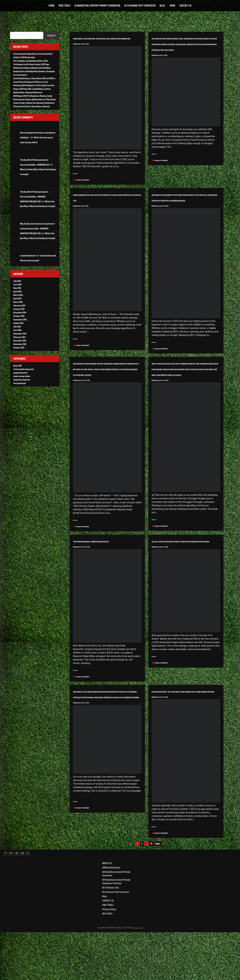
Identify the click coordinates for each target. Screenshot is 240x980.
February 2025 (19, 305)
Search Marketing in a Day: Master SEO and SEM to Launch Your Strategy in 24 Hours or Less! (106, 206)
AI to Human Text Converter (140, 5)
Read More (77, 179)
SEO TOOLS (107, 961)
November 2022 (20, 344)
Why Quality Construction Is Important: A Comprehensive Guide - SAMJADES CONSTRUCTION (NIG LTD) (37, 228)
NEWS (172, 5)
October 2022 (19, 348)
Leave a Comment (83, 186)
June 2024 (17, 330)
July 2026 (17, 281)
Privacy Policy (109, 956)
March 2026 (18, 295)
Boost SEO (18, 366)
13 (151, 891)
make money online (22, 376)
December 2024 (20, 312)
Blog (162, 5)
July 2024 (17, 326)
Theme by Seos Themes (138, 975)
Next (158, 891)
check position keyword (23, 369)
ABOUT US (107, 910)
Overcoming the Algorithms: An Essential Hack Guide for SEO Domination (106, 41)
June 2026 (17, 284)
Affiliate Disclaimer (111, 915)
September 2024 (20, 319)
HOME (51, 5)
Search (51, 35)
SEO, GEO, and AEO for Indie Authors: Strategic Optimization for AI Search (181, 579)
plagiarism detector (22, 380)
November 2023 (20, 333)
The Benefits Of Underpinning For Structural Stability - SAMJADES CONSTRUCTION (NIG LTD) (34, 197)
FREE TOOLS (64, 5)
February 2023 (19, 337)
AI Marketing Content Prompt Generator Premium (116, 929)
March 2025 (18, 302)
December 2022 (20, 341)
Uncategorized (20, 383)
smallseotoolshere (28, 255)
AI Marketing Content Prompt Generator (97, 5)
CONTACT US (185, 5)
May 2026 (17, 288)
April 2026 (17, 291)
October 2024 (19, 316)
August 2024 (18, 323)
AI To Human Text (110, 935)
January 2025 (19, 309)
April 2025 (17, 298)
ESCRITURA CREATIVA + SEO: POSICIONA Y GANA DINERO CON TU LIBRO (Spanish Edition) (185, 735)
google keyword (20, 373)
